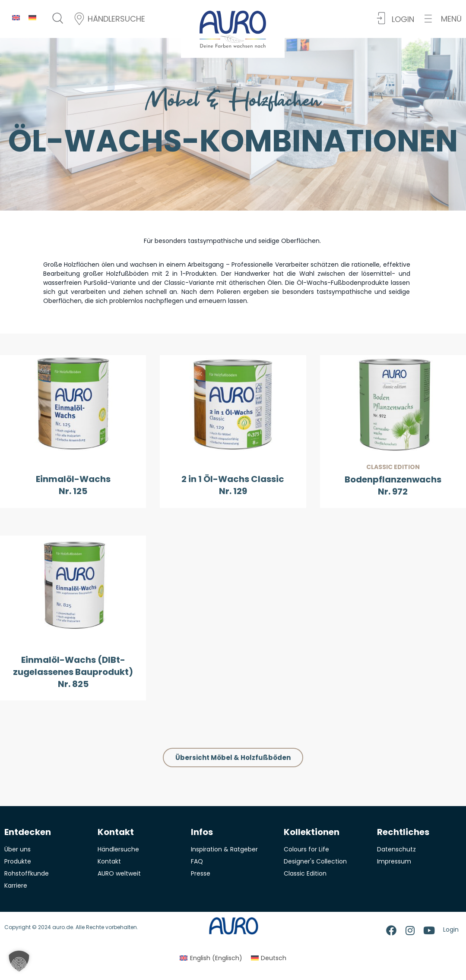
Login (451, 930)
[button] (443, 19)
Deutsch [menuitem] (274, 958)
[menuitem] (16, 17)
